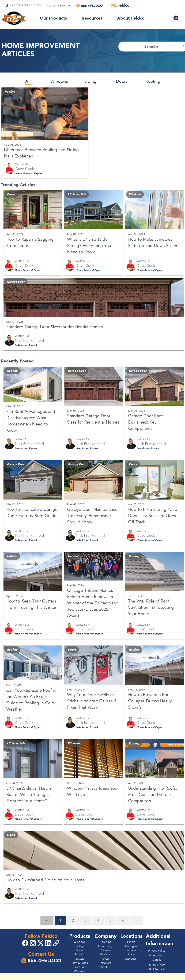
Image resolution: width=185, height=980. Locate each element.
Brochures (80, 967)
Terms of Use (157, 965)
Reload (54, 976)
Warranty (80, 971)
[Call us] (90, 6)
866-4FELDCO (41, 961)
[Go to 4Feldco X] (41, 943)
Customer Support (58, 6)
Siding (90, 81)
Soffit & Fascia (80, 963)
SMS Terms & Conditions (157, 972)
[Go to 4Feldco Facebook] (26, 943)
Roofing (153, 81)
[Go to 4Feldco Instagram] (33, 943)
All (28, 81)
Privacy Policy (157, 951)
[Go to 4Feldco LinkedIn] (49, 943)
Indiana (131, 950)
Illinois (131, 942)
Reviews (105, 955)
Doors (122, 81)
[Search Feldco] (176, 18)
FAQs (105, 959)
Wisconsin (131, 959)
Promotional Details (157, 958)
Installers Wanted (105, 965)
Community (105, 946)
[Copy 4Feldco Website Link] (56, 943)
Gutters (80, 959)
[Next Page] (137, 920)
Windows (59, 81)
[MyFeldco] (120, 6)
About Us (105, 942)
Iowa (131, 955)
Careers (105, 950)
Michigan (131, 946)
